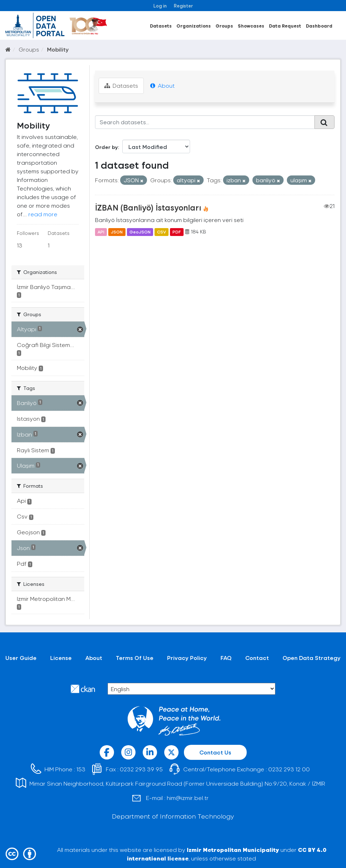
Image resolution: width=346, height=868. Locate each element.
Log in (160, 6)
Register (183, 6)
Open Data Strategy (312, 658)
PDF (177, 232)
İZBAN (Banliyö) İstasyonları (148, 207)
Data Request (285, 26)
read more (43, 214)
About (162, 85)
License (61, 658)
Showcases (251, 26)
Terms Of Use (135, 658)
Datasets (161, 26)
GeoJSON (140, 232)
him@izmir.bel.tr (188, 798)
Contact (257, 658)
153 (81, 769)
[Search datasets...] (205, 122)
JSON (117, 232)
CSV (162, 232)
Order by (106, 147)
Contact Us (215, 752)
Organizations (194, 26)
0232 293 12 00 (289, 769)
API (101, 232)
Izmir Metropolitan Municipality (233, 850)
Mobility (58, 49)
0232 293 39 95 (141, 769)
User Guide (21, 658)
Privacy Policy (187, 658)
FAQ (226, 658)
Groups (224, 26)
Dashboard (319, 26)
